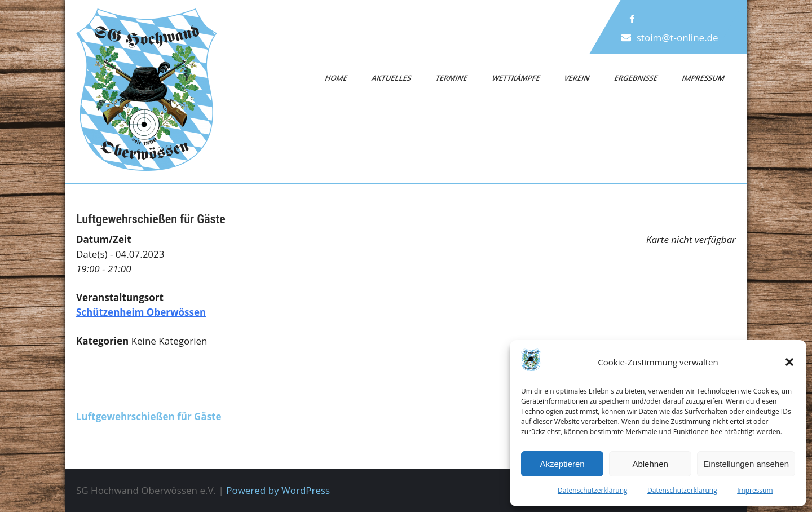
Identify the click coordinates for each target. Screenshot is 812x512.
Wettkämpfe (516, 78)
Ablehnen (650, 464)
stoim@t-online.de (678, 37)
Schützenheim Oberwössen (141, 312)
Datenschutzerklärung (593, 490)
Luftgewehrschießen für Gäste (149, 416)
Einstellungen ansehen (746, 464)
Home (337, 78)
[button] (789, 362)
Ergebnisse (636, 78)
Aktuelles (391, 78)
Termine (452, 78)
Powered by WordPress (278, 490)
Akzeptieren (562, 464)
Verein (577, 78)
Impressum (755, 490)
